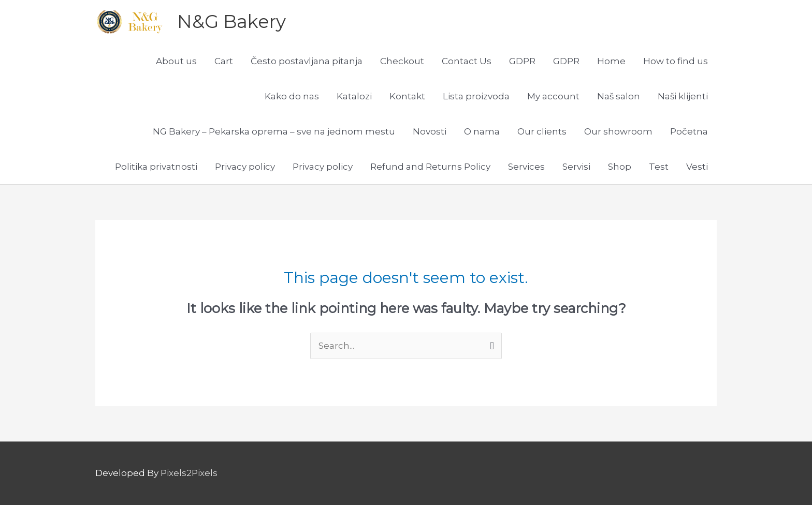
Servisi (576, 167)
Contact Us (467, 61)
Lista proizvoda (476, 96)
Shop (620, 167)
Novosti (430, 131)
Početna (689, 131)
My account (553, 96)
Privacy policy (245, 167)
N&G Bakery (231, 21)
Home (611, 61)
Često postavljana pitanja (307, 61)
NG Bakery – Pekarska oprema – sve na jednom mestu (274, 131)
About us (176, 61)
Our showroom (618, 131)
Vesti (697, 167)
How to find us (676, 61)
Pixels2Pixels (189, 473)
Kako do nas (292, 96)
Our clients (542, 131)
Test (659, 167)
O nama (482, 131)
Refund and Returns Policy (430, 167)
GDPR (522, 61)
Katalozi (354, 96)
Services (526, 167)
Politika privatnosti (156, 167)
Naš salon (619, 96)
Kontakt (407, 96)
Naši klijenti (683, 96)
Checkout (402, 61)
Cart (224, 61)
